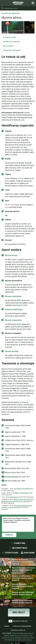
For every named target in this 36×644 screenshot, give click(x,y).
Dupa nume (29, 553)
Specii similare (8, 46)
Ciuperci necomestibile (11, 14)
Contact (7, 626)
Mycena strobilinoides (14, 309)
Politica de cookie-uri (18, 630)
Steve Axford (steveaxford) (22, 489)
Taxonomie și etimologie (12, 50)
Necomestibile (20, 548)
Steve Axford (14, 497)
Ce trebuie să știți (9, 37)
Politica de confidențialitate (22, 626)
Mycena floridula (12, 351)
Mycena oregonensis (13, 296)
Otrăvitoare (12, 553)
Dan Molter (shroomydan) (20, 493)
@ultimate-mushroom (18, 621)
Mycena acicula (11, 255)
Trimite (9, 535)
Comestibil (20, 543)
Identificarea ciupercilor (12, 42)
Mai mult (19, 612)
